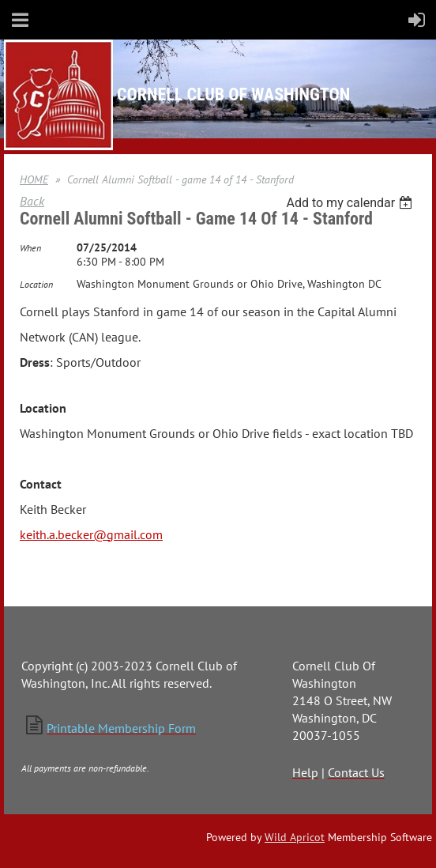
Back (32, 201)
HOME (34, 179)
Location (36, 284)
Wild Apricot (295, 837)
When (30, 248)
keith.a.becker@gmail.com (91, 534)
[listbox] (351, 203)
